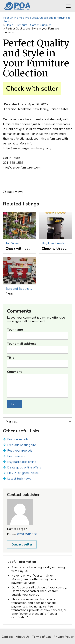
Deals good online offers (24, 467)
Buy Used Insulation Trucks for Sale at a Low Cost (56, 243)
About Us (23, 637)
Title (11, 358)
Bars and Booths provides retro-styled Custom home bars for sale (19, 289)
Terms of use (41, 637)
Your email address (22, 344)
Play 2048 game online (23, 473)
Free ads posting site (22, 445)
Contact (7, 637)
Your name (15, 330)
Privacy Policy (64, 637)
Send (14, 404)
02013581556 (27, 534)
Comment (14, 372)
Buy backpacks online (22, 462)
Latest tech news (19, 479)
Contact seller (22, 544)
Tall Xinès (12, 243)
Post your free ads (20, 451)
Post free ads (16, 456)
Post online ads (18, 439)
